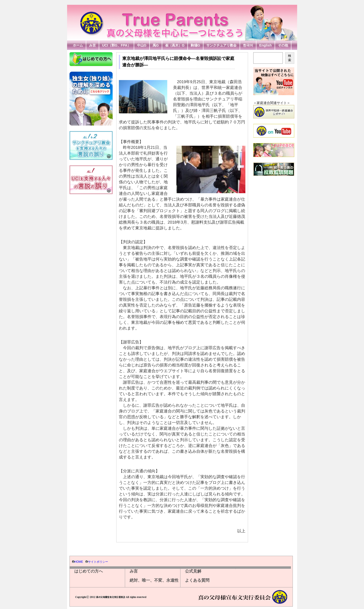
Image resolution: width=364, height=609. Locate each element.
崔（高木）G (175, 45)
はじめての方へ (89, 571)
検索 (290, 58)
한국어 (248, 45)
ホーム (78, 45)
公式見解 (193, 571)
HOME (79, 562)
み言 (92, 45)
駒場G (195, 45)
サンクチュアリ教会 (221, 45)
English (266, 45)
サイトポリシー (98, 562)
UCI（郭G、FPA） (116, 45)
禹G (156, 45)
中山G (142, 45)
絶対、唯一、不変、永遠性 (154, 580)
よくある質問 (197, 580)
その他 (283, 45)
